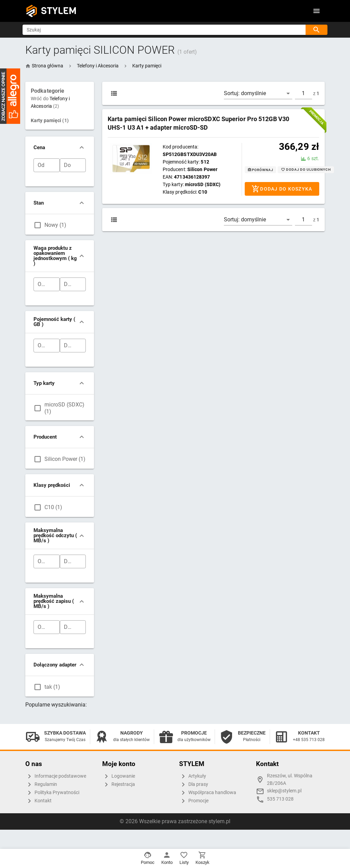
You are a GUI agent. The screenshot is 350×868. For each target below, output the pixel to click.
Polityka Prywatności (52, 793)
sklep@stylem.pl (284, 791)
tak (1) (52, 687)
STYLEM (59, 11)
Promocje (194, 801)
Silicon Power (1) (65, 459)
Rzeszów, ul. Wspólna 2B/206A (290, 780)
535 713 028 (280, 799)
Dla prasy (194, 785)
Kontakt (38, 801)
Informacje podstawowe (56, 776)
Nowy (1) (55, 225)
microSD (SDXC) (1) (64, 408)
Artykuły (193, 776)
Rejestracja (119, 785)
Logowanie (119, 776)
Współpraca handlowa (208, 793)
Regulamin (41, 785)
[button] (98, 66)
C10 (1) (53, 507)
